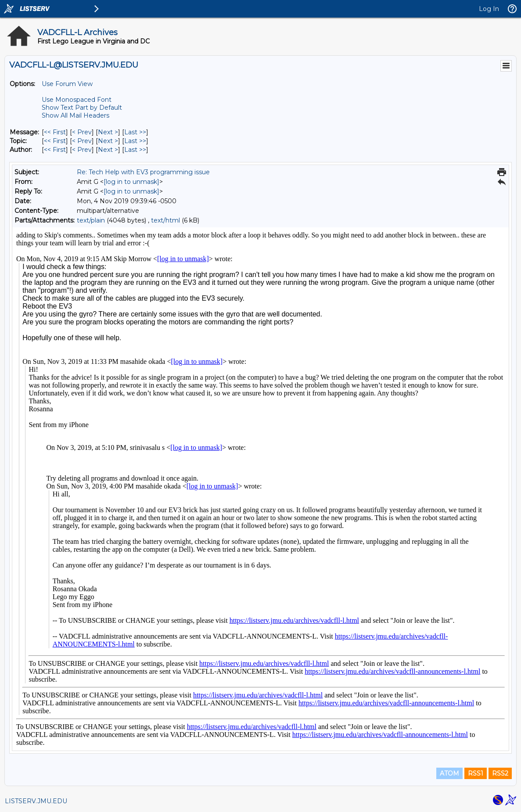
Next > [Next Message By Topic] (108, 141)
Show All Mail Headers (75, 115)
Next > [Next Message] (108, 132)
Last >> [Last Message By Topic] (135, 141)
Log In (489, 9)
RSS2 (500, 773)
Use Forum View (67, 84)
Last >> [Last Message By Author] (135, 150)
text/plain (91, 220)
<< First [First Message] (55, 132)
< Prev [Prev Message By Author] (82, 150)
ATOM (449, 773)
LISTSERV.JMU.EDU (36, 801)
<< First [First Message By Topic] (55, 141)
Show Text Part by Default (82, 108)
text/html (165, 220)
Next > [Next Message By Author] (108, 150)
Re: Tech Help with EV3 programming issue (143, 172)
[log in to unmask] (131, 182)
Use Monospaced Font (77, 100)
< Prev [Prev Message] (82, 132)
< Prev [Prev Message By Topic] (82, 141)
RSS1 (476, 773)
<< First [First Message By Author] (55, 150)
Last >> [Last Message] (135, 132)
